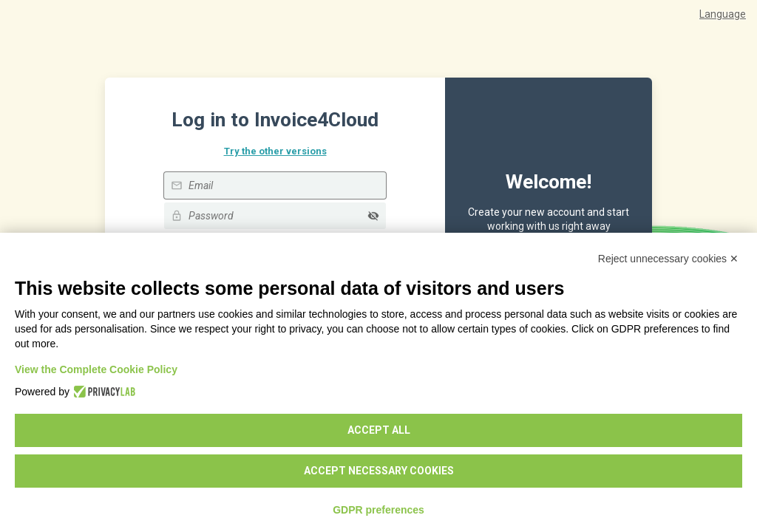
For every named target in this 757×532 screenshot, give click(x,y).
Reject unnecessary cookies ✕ (668, 259)
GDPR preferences (378, 510)
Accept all (379, 430)
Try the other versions (275, 151)
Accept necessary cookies (379, 471)
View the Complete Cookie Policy (96, 369)
